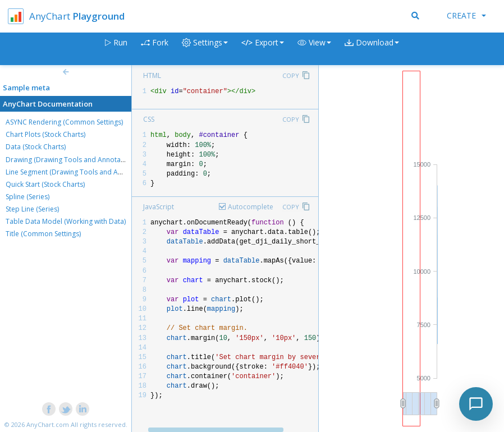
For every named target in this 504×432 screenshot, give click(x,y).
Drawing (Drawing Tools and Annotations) (72, 160)
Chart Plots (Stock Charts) (45, 134)
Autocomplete (251, 207)
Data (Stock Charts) (36, 147)
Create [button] (466, 15)
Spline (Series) (28, 197)
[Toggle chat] (476, 404)
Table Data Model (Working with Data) (66, 221)
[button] (314, 49)
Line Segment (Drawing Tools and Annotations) (80, 172)
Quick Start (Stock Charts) (45, 184)
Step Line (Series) (32, 209)
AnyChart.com (48, 424)
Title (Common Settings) (43, 234)
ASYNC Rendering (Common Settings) (64, 122)
